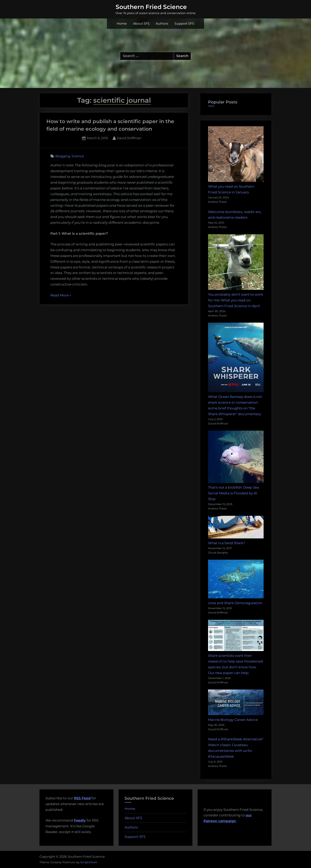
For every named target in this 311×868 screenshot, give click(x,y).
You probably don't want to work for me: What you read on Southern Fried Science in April (236, 300)
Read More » (61, 295)
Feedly (80, 820)
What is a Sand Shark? (227, 543)
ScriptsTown (89, 862)
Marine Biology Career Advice (233, 720)
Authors (162, 24)
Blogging (63, 156)
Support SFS (184, 24)
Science (78, 156)
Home (122, 24)
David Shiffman (129, 138)
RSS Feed (82, 798)
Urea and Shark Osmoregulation (235, 603)
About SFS (141, 24)
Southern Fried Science (151, 7)
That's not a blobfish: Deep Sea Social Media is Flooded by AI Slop (234, 493)
